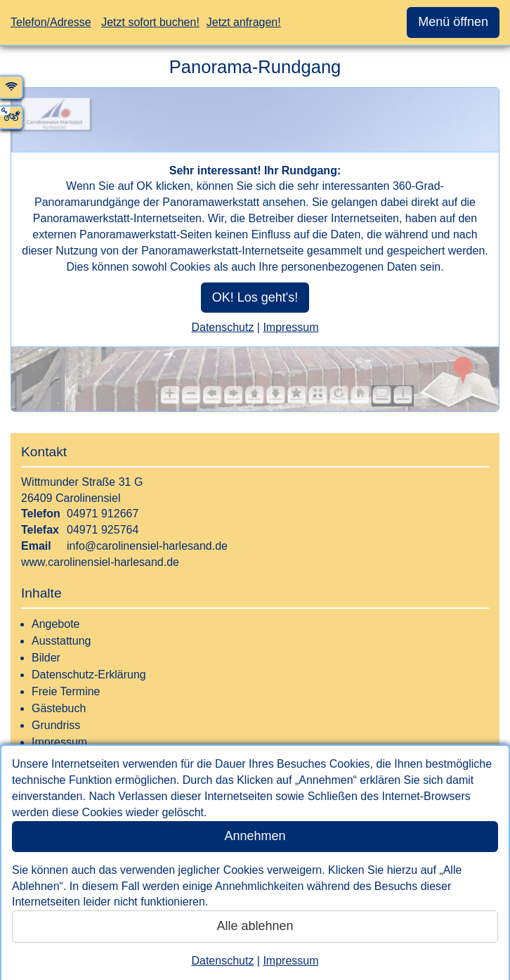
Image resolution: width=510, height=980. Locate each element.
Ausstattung (61, 641)
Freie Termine (66, 691)
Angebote (56, 624)
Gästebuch (59, 708)
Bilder (46, 658)
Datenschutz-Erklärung (89, 675)
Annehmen (255, 836)
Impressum (290, 961)
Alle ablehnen (255, 926)
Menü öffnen (453, 22)
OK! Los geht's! (255, 297)
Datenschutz (222, 961)
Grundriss (56, 725)
